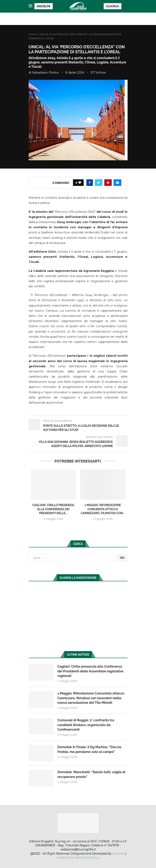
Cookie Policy (66, 857)
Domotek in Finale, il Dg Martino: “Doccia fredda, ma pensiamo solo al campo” (89, 749)
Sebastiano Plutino (45, 73)
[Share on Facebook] (90, 183)
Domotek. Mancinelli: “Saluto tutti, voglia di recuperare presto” (91, 774)
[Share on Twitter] (99, 183)
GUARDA (112, 6)
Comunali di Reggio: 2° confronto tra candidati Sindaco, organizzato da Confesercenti (86, 725)
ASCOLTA (44, 6)
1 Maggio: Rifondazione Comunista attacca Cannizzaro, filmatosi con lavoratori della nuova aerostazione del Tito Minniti (91, 698)
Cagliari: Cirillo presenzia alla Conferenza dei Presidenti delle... (53, 509)
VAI (122, 558)
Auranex (118, 854)
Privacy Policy (89, 857)
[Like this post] (80, 183)
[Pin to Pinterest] (108, 183)
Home (33, 34)
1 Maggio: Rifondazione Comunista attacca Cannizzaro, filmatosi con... (103, 509)
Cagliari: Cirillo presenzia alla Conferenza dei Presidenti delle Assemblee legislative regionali (90, 671)
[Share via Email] (117, 183)
